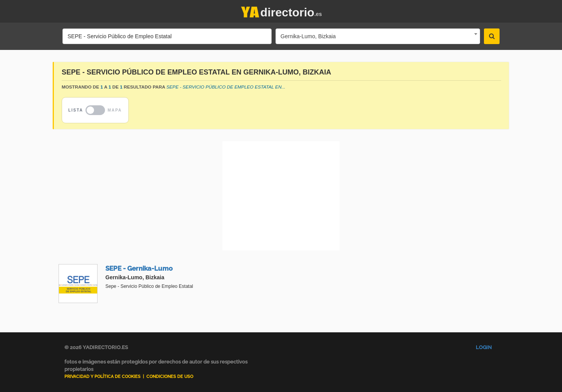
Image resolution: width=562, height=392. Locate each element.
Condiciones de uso (170, 377)
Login (484, 347)
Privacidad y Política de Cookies (102, 377)
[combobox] (378, 36)
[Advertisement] (281, 196)
